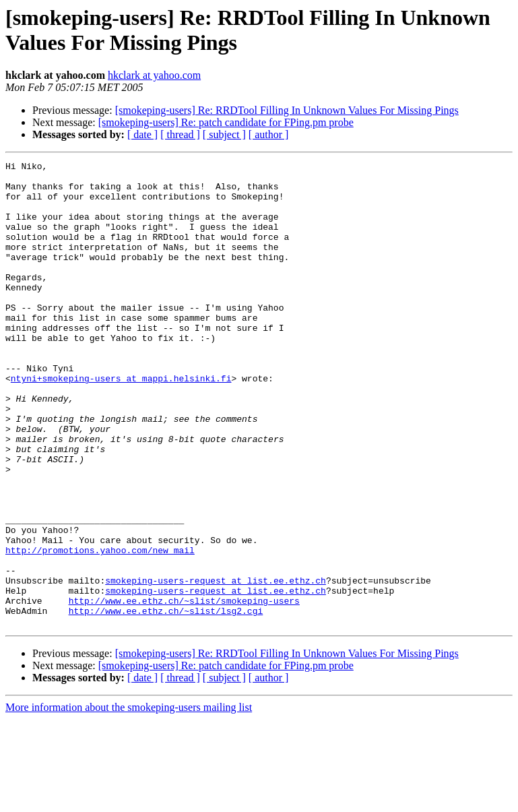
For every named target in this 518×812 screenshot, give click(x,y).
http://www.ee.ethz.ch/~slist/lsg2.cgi (166, 701)
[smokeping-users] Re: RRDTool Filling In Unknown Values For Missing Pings (287, 110)
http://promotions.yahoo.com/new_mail (100, 629)
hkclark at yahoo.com (154, 75)
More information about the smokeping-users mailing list (129, 800)
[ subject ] (224, 134)
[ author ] (269, 134)
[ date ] (142, 134)
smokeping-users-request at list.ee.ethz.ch (216, 665)
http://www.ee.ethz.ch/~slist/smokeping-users (184, 689)
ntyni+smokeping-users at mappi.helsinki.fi (121, 423)
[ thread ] (180, 134)
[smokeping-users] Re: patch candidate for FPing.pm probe (226, 122)
